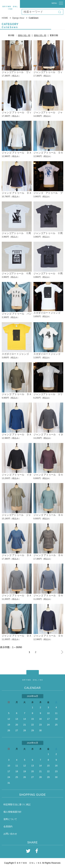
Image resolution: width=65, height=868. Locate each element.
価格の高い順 (40, 35)
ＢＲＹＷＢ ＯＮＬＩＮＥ (33, 680)
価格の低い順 (24, 35)
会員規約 (8, 826)
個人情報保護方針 (12, 812)
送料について (10, 819)
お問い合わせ (10, 834)
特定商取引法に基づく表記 (17, 804)
